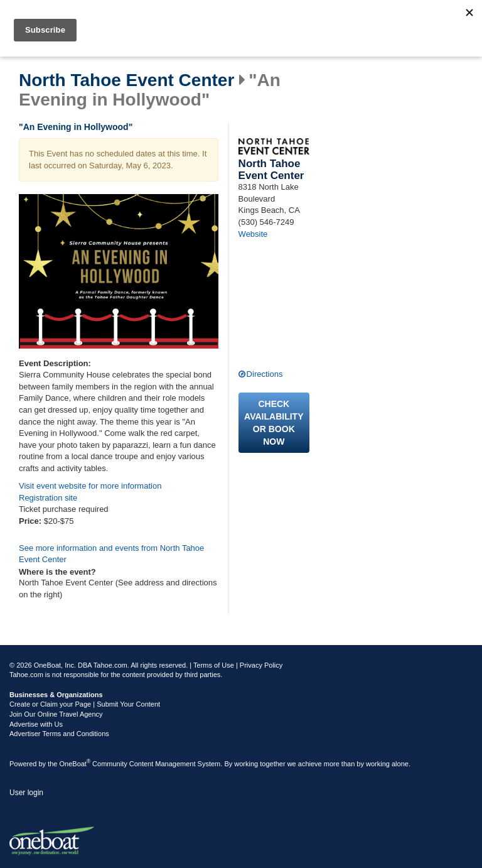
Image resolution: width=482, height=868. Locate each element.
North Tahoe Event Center (126, 80)
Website (253, 234)
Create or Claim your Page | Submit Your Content (85, 704)
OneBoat (75, 764)
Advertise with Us (36, 724)
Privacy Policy (261, 665)
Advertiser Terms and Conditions (59, 734)
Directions (265, 374)
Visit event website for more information (90, 486)
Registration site (48, 498)
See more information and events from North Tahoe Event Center (111, 554)
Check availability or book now (274, 423)
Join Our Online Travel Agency (56, 714)
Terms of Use (214, 665)
